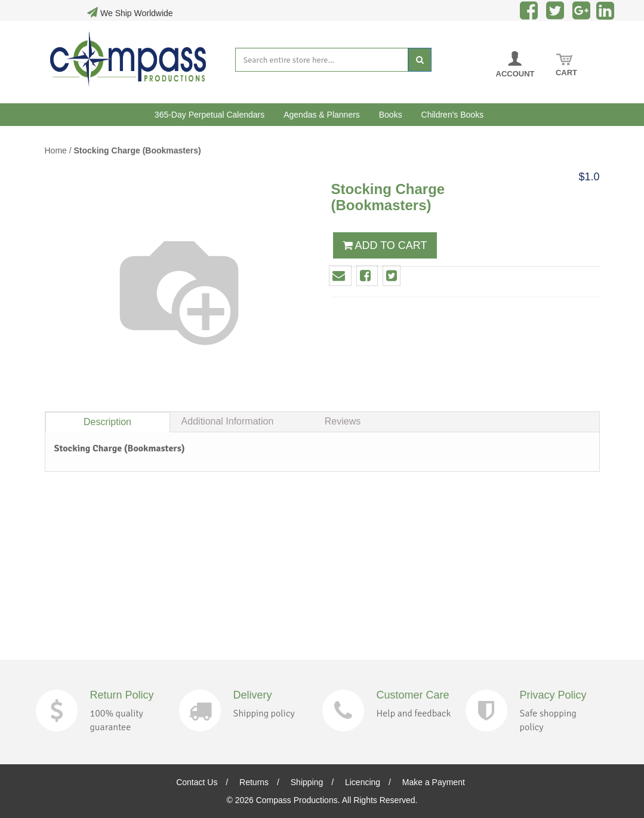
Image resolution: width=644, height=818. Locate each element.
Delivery (253, 695)
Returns (254, 782)
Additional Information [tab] (228, 421)
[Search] (420, 60)
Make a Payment (434, 782)
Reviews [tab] (343, 421)
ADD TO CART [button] (385, 245)
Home (56, 150)
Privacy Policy (553, 695)
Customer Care (413, 695)
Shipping (307, 782)
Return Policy (122, 695)
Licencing (363, 782)
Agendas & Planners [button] (322, 115)
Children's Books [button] (453, 115)
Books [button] (391, 115)
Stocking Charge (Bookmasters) (138, 150)
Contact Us (197, 782)
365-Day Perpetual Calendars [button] (209, 115)
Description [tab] (107, 422)
